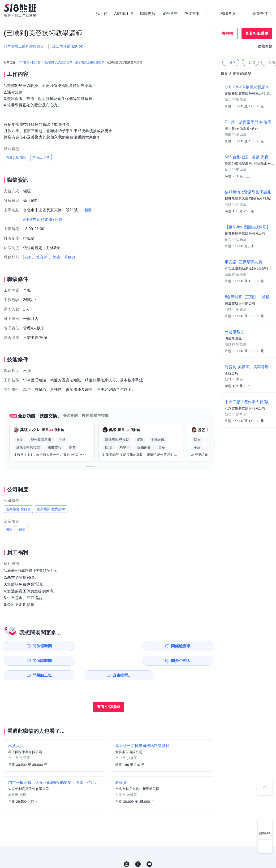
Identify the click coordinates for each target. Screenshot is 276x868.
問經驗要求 (85, 646)
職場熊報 (148, 14)
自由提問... (85, 661)
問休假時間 (31, 646)
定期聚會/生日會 (18, 509)
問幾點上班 (31, 661)
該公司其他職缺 (68, 46)
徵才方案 (192, 14)
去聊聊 (228, 33)
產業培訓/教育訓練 (51, 509)
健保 (22, 530)
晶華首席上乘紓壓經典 (90, 63)
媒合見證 (170, 14)
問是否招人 (192, 646)
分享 (230, 63)
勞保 (9, 530)
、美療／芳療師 (62, 257)
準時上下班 (41, 157)
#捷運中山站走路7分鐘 (43, 219)
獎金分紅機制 (16, 157)
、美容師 (40, 257)
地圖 (87, 210)
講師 (27, 257)
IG (127, 850)
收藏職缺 (265, 46)
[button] (90, 466)
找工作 (102, 14)
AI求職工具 (124, 14)
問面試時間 (138, 646)
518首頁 (24, 63)
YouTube (149, 850)
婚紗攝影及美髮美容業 (58, 63)
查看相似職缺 (257, 33)
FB (138, 850)
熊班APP (265, 833)
